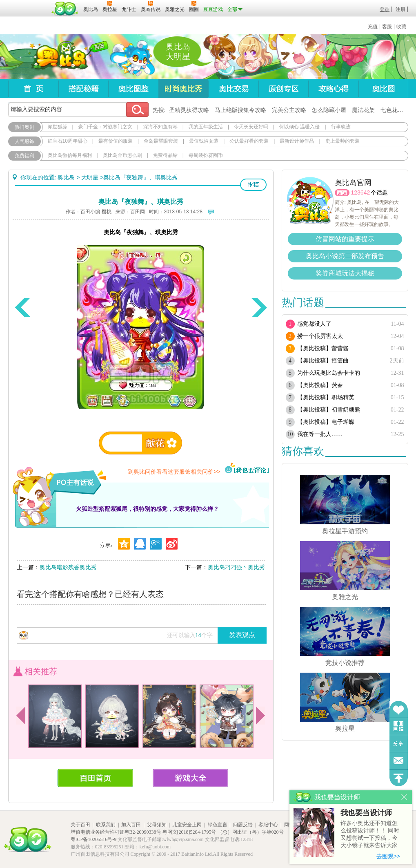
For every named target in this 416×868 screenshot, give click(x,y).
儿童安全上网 (187, 825)
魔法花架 (363, 110)
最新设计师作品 (297, 141)
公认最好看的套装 (249, 141)
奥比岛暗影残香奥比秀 (68, 567)
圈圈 (342, 193)
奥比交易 (233, 88)
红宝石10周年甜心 (68, 141)
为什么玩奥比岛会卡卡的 (329, 373)
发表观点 (242, 635)
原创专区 (283, 88)
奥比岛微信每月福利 (70, 155)
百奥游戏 (29, 4)
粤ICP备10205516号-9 (94, 839)
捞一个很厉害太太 (320, 336)
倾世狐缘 (58, 127)
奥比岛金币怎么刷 (122, 155)
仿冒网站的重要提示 (345, 239)
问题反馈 (399, 761)
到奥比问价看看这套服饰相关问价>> (174, 472)
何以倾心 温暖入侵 (299, 127)
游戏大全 (190, 778)
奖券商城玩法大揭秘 (345, 273)
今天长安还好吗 (251, 127)
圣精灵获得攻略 (189, 110)
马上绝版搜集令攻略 (240, 110)
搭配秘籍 (83, 88)
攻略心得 (333, 88)
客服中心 (268, 825)
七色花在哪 (395, 110)
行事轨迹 (341, 127)
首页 (33, 88)
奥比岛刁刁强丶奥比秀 (236, 567)
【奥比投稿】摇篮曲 (323, 361)
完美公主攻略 (289, 110)
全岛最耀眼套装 (161, 141)
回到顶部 (399, 778)
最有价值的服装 (116, 141)
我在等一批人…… (320, 434)
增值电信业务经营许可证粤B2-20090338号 (116, 832)
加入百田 (131, 825)
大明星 (90, 177)
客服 (387, 27)
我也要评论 (247, 469)
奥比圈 (383, 88)
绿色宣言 (218, 825)
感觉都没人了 (314, 324)
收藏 (401, 27)
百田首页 (95, 778)
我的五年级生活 (206, 127)
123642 (361, 192)
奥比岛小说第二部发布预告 (345, 256)
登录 (385, 9)
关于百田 (80, 825)
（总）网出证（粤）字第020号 (251, 832)
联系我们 (106, 825)
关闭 (404, 797)
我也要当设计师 (366, 813)
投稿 (253, 185)
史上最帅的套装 (343, 141)
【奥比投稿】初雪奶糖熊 (329, 410)
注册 (400, 9)
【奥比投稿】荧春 (320, 385)
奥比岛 (59, 57)
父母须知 (157, 825)
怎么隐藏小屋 (329, 110)
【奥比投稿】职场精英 (326, 397)
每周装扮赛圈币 (206, 155)
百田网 (65, 9)
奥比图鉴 (133, 88)
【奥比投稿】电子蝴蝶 (326, 422)
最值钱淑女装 (204, 141)
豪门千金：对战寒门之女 (105, 127)
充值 (373, 27)
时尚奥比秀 (183, 88)
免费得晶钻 (165, 155)
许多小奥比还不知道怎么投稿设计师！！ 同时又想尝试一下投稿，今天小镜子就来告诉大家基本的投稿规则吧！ (370, 835)
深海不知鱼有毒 (160, 127)
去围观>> (388, 856)
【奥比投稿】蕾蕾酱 (323, 348)
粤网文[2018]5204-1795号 (189, 832)
